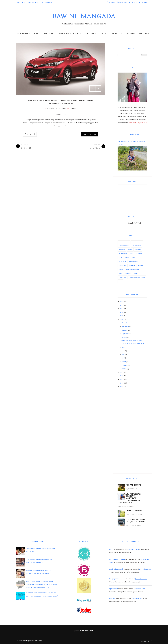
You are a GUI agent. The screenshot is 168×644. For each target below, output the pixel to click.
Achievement (33, 2)
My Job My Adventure (133, 269)
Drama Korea (123, 254)
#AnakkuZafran (124, 246)
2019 (122, 372)
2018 (122, 376)
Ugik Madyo (113, 589)
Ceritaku (138, 250)
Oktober (125, 330)
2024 (122, 305)
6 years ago (51, 108)
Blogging (122, 250)
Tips (120, 281)
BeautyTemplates (36, 641)
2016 (122, 383)
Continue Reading (90, 134)
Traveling (131, 34)
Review (136, 273)
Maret (124, 362)
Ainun (111, 550)
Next (98, 88)
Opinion (104, 34)
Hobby (37, 34)
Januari (124, 369)
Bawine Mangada (84, 17)
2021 (122, 316)
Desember (125, 323)
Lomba (121, 269)
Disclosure (47, 2)
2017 (122, 380)
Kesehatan (122, 265)
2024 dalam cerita (145, 569)
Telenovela (123, 277)
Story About (91, 34)
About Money (145, 34)
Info (134, 258)
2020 (122, 319)
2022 (122, 312)
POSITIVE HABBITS (133, 485)
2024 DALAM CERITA (134, 511)
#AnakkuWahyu (137, 242)
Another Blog (24, 34)
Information (117, 34)
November (125, 326)
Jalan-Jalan (123, 262)
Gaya (120, 258)
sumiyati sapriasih (116, 569)
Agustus (124, 337)
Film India (139, 254)
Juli (123, 347)
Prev (92, 88)
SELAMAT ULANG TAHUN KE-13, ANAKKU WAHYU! (135, 521)
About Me (20, 2)
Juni (123, 351)
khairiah (112, 599)
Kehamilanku (133, 262)
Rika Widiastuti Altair (117, 559)
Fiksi (132, 254)
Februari (125, 365)
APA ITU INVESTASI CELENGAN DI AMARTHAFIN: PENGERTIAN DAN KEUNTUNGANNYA (129, 498)
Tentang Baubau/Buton (137, 277)
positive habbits (134, 550)
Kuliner (141, 265)
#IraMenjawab (137, 246)
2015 (122, 387)
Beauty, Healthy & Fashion (70, 34)
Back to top (146, 641)
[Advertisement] (132, 433)
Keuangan (132, 265)
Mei (123, 354)
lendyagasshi (114, 579)
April (123, 358)
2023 (122, 309)
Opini (120, 273)
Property (128, 273)
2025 (122, 302)
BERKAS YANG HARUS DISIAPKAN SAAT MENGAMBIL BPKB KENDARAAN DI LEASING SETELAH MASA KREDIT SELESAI (41, 585)
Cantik (130, 250)
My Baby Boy (49, 34)
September (125, 334)
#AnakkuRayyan (124, 242)
